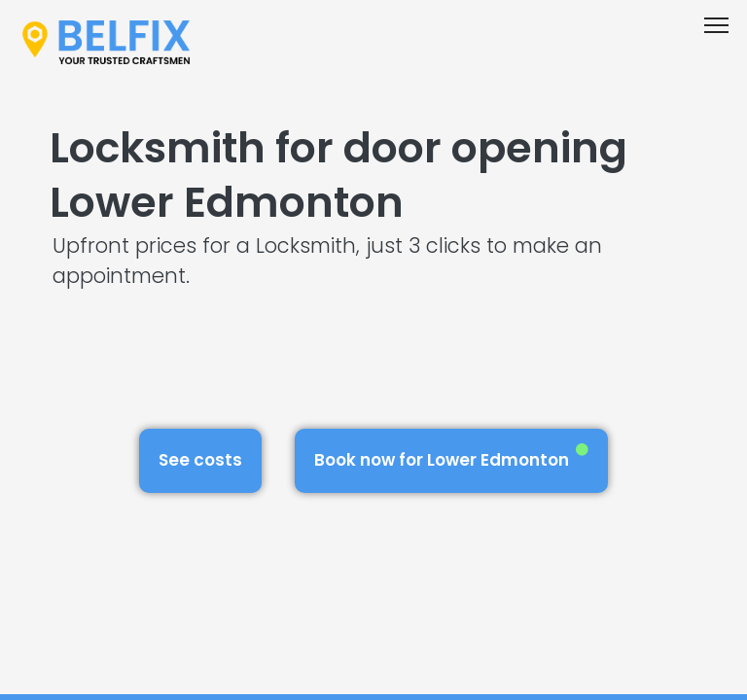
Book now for (451, 457)
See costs (200, 460)
